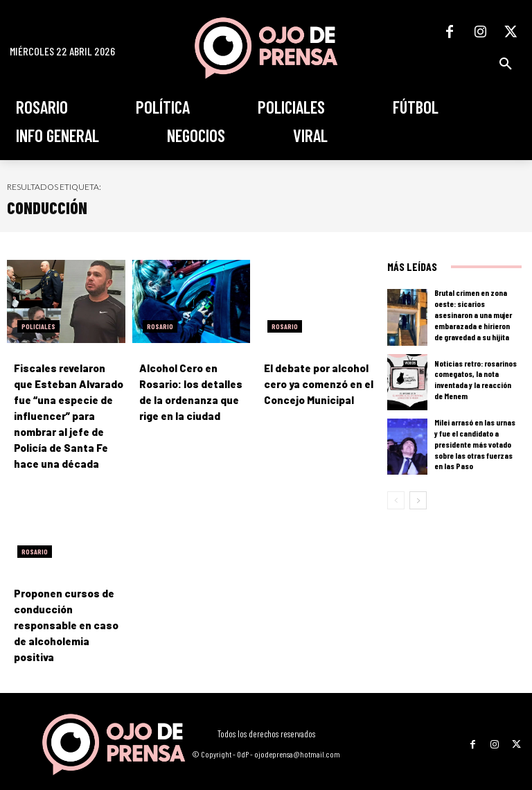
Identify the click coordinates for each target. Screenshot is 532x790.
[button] (506, 64)
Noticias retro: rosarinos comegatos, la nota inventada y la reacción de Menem (475, 380)
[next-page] (418, 500)
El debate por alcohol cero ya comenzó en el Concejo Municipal (315, 383)
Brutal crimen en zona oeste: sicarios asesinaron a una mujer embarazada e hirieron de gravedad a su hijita (477, 315)
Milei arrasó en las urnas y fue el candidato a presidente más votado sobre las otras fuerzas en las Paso (475, 444)
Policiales (38, 326)
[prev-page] (396, 500)
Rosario (160, 326)
